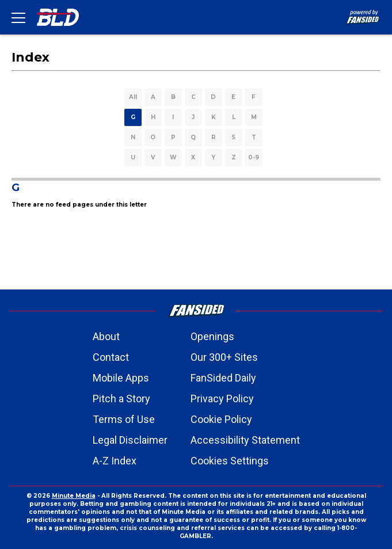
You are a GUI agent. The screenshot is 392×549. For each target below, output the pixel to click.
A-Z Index (115, 461)
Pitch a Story (121, 399)
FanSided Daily (223, 378)
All (133, 97)
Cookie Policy (221, 419)
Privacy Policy (222, 399)
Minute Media (74, 496)
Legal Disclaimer (130, 440)
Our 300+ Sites (224, 357)
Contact (111, 357)
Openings (212, 336)
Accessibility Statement (245, 440)
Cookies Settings (230, 461)
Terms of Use (124, 419)
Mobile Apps (121, 378)
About (106, 336)
